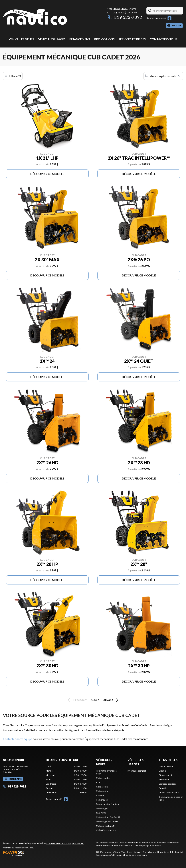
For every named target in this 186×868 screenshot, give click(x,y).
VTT (98, 782)
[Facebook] (169, 18)
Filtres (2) (13, 76)
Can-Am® (101, 813)
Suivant (111, 700)
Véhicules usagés (52, 39)
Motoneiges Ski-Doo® (107, 821)
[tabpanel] (66, 780)
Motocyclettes (103, 778)
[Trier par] (163, 76)
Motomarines (103, 791)
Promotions (104, 39)
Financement (80, 39)
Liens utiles (168, 760)
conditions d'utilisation (110, 855)
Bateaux (100, 795)
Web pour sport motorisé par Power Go (65, 843)
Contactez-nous (163, 39)
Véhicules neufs (21, 39)
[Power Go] (44, 853)
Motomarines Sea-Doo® (108, 817)
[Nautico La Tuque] (35, 17)
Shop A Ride (28, 848)
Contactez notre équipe (18, 739)
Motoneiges (102, 808)
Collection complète (106, 830)
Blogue (162, 771)
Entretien (164, 788)
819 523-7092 (125, 17)
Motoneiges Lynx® (105, 826)
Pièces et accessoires (169, 792)
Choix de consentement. (135, 855)
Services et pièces (132, 39)
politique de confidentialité (168, 852)
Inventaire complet (137, 771)
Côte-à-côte (102, 787)
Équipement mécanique (108, 804)
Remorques (102, 800)
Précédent (77, 700)
